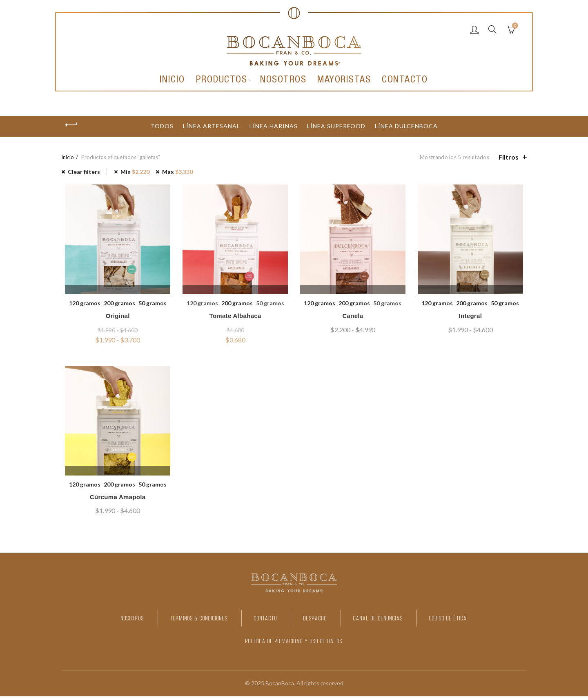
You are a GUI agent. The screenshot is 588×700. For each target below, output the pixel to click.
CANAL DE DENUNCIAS (398, 622)
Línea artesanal (212, 126)
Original (115, 318)
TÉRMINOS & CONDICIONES (176, 622)
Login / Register (474, 29)
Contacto (405, 80)
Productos (222, 80)
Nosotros (283, 80)
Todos (162, 126)
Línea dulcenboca (406, 126)
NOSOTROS (91, 622)
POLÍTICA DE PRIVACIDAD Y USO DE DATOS (294, 645)
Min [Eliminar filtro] (135, 172)
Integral (473, 318)
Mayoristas (344, 80)
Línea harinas (274, 126)
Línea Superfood (336, 126)
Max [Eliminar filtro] (177, 172)
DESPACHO (320, 622)
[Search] (492, 29)
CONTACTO (260, 622)
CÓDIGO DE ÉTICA (487, 622)
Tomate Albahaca (234, 318)
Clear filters (84, 172)
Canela (354, 318)
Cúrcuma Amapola (115, 501)
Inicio (172, 80)
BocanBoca (280, 687)
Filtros (509, 157)
